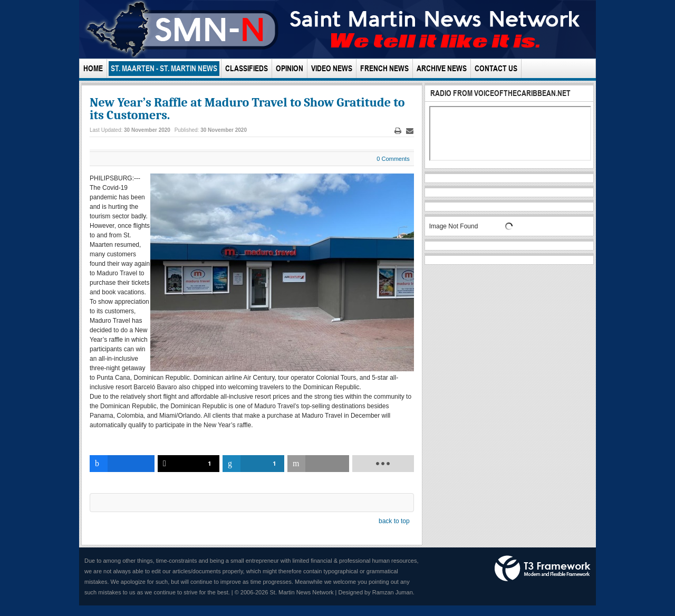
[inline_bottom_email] (318, 464)
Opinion (290, 68)
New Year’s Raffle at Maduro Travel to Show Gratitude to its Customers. (247, 109)
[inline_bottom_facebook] (122, 464)
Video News (332, 68)
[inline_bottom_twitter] (189, 464)
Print (398, 131)
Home (93, 68)
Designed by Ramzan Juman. (377, 592)
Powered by (543, 569)
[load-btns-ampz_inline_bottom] (383, 464)
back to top (394, 521)
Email (410, 131)
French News (384, 68)
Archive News (442, 68)
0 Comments (393, 159)
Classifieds (247, 68)
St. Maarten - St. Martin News (164, 68)
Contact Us (496, 68)
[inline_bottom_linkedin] (253, 464)
